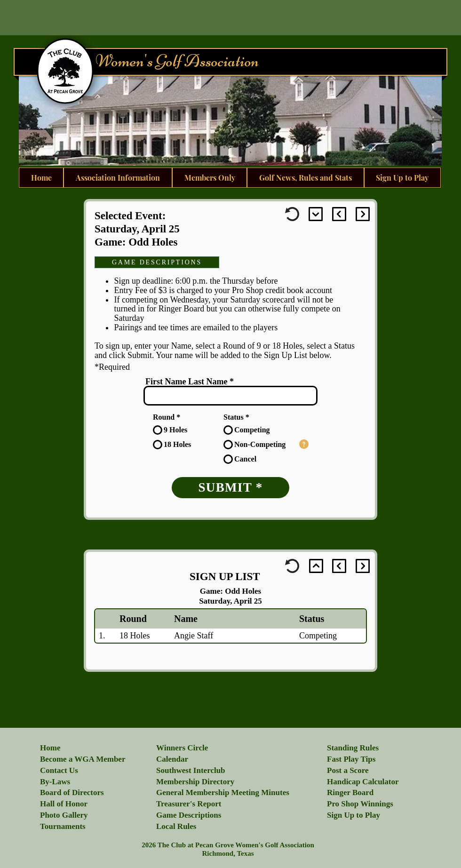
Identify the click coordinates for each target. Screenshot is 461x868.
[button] (304, 444)
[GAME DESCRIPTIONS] (157, 262)
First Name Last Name (186, 382)
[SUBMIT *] (230, 488)
